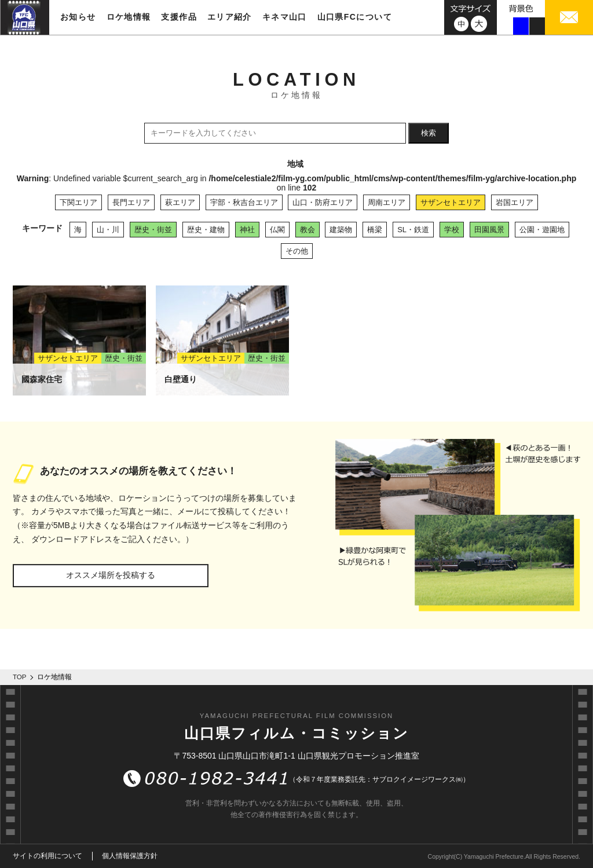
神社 (247, 230)
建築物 (341, 230)
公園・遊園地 (542, 230)
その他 (297, 251)
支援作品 (179, 17)
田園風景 (489, 230)
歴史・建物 (206, 230)
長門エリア (131, 202)
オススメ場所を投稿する (111, 575)
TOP (20, 677)
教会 (308, 230)
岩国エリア (515, 202)
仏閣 (277, 230)
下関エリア (78, 202)
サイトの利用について (47, 856)
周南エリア (387, 202)
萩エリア (180, 202)
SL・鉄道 (413, 230)
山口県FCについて (355, 17)
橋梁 (375, 230)
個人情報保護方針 (130, 856)
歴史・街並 (153, 230)
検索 (429, 133)
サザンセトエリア (451, 202)
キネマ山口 (285, 17)
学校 (452, 230)
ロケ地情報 (129, 17)
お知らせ (78, 17)
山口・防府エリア (323, 202)
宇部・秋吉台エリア (244, 202)
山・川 (108, 230)
